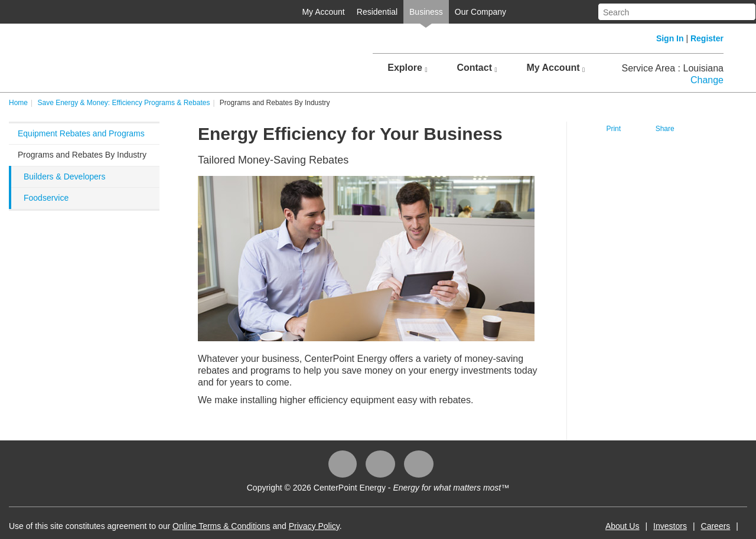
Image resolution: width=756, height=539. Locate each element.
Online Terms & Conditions (221, 526)
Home (18, 103)
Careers (716, 526)
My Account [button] (555, 68)
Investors (670, 526)
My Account (323, 12)
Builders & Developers (65, 177)
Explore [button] (407, 68)
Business (426, 12)
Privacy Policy (314, 526)
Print (613, 129)
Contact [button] (477, 68)
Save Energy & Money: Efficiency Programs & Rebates (123, 103)
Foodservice (46, 198)
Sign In (670, 38)
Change (707, 80)
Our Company (480, 12)
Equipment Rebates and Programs (81, 133)
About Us (623, 526)
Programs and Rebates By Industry (82, 155)
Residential (377, 12)
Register (707, 38)
